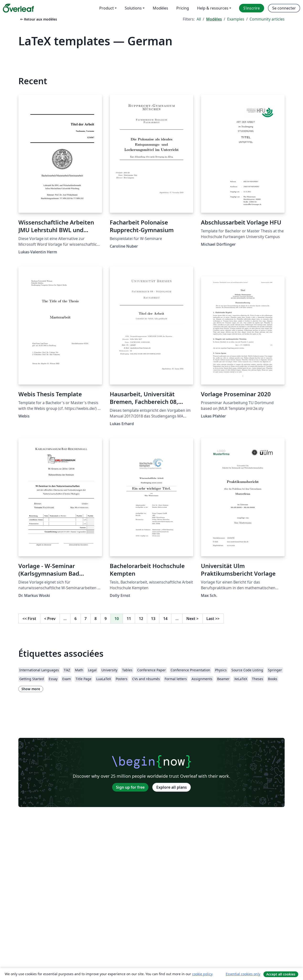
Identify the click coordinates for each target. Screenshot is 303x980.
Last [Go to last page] (213, 619)
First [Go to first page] (29, 619)
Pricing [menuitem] (183, 8)
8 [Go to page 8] (96, 619)
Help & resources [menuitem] (213, 8)
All (199, 19)
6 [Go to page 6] (76, 619)
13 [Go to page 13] (153, 619)
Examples (236, 19)
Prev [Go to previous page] (50, 619)
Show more (31, 689)
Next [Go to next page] (192, 619)
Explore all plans (172, 787)
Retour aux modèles (38, 19)
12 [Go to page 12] (141, 619)
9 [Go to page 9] (106, 619)
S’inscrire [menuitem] (252, 8)
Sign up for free (130, 787)
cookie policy (202, 974)
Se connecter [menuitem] (284, 8)
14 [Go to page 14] (165, 619)
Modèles (214, 19)
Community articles (267, 19)
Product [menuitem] (107, 8)
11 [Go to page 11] (129, 619)
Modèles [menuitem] (160, 8)
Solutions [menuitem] (133, 8)
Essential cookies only (243, 974)
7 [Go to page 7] (86, 619)
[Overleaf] (18, 8)
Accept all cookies (281, 974)
